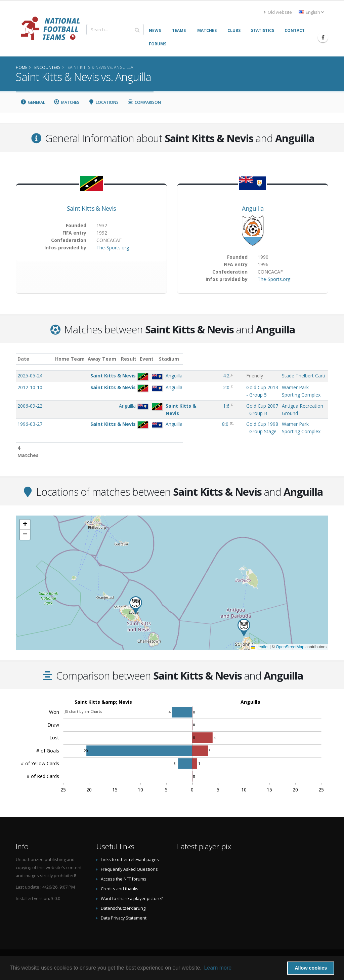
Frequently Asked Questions (129, 869)
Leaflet (260, 646)
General (33, 102)
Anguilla (253, 208)
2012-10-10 (30, 394)
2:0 (187, 394)
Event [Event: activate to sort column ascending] (206, 359)
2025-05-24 (30, 376)
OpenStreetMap (290, 646)
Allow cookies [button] (311, 968)
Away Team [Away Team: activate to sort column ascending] (134, 359)
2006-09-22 (30, 413)
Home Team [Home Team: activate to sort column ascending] (102, 359)
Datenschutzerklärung (123, 908)
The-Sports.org (113, 248)
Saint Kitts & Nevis (92, 208)
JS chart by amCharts (83, 711)
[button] (136, 604)
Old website (278, 12)
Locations (103, 102)
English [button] (311, 12)
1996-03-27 (30, 431)
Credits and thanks (120, 888)
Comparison (144, 102)
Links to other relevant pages (130, 859)
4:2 (187, 376)
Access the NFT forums (124, 878)
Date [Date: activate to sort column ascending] (23, 359)
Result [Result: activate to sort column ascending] (188, 359)
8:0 (186, 431)
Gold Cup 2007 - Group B (227, 413)
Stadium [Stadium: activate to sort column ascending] (273, 359)
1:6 (187, 413)
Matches (67, 102)
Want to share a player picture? (132, 898)
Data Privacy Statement (124, 917)
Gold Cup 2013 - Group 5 (226, 394)
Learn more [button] (218, 968)
